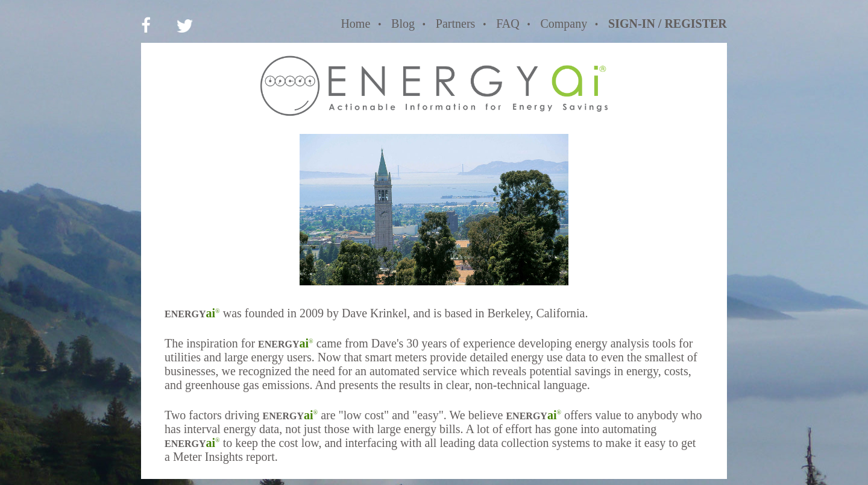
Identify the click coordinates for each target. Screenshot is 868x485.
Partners (456, 24)
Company (564, 24)
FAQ (508, 24)
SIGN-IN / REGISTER (668, 24)
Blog (403, 24)
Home (355, 24)
